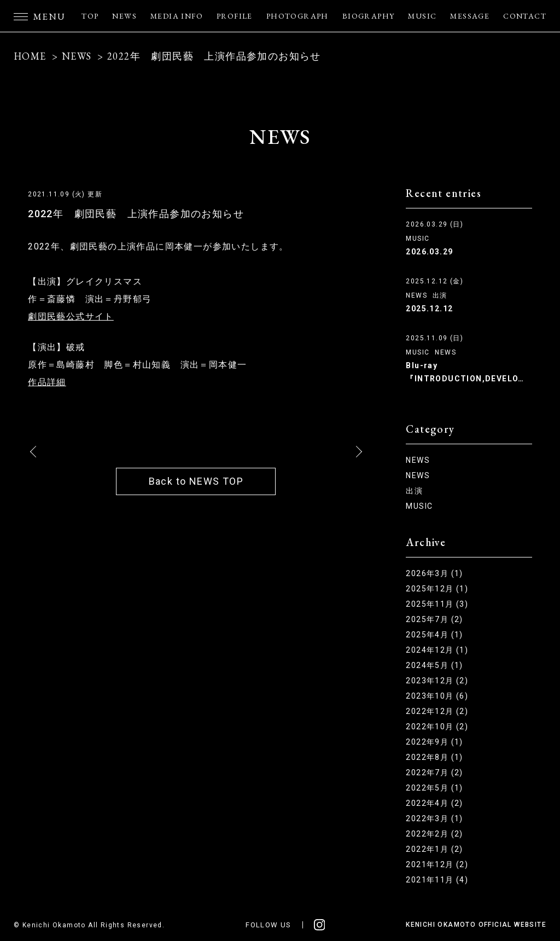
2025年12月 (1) (437, 589)
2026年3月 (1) (434, 573)
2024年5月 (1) (434, 665)
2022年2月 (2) (434, 834)
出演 (440, 295)
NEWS (124, 16)
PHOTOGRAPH (297, 16)
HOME (30, 56)
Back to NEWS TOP (196, 481)
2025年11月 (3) (437, 604)
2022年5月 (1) (434, 788)
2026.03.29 (429, 252)
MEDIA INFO (177, 16)
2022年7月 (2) (434, 772)
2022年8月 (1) (434, 757)
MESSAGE (470, 16)
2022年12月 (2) (437, 711)
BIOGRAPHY (369, 16)
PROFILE (235, 16)
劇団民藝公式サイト (71, 316)
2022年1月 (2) (434, 849)
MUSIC (422, 16)
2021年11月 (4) (437, 880)
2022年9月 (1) (434, 742)
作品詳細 (47, 382)
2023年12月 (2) (437, 681)
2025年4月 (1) (434, 635)
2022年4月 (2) (434, 803)
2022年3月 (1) (434, 818)
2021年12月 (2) (437, 864)
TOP (90, 16)
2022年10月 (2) (437, 727)
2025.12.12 (429, 309)
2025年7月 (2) (434, 619)
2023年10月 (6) (437, 696)
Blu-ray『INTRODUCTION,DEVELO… (465, 372)
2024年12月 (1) (437, 650)
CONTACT (525, 16)
